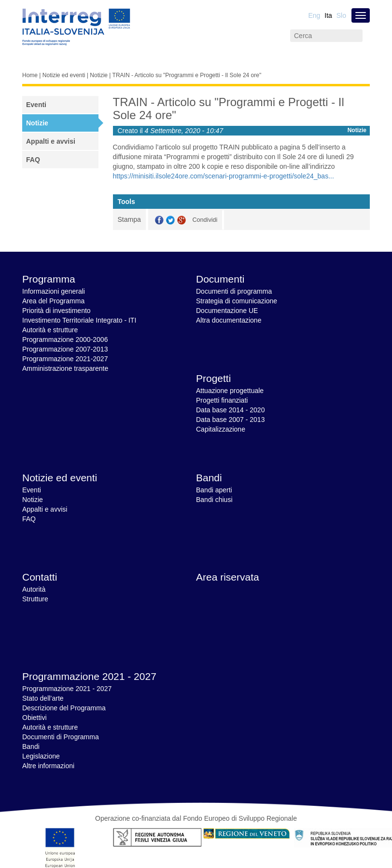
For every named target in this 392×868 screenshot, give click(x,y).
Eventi (36, 105)
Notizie (99, 75)
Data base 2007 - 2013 (230, 420)
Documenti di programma (234, 291)
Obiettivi (35, 718)
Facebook (159, 220)
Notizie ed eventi (64, 75)
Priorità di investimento (56, 311)
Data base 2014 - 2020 (230, 410)
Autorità (34, 589)
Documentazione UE (227, 311)
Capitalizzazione (221, 429)
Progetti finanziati (222, 400)
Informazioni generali (54, 291)
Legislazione (41, 756)
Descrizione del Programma (64, 708)
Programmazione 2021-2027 (65, 359)
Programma (49, 279)
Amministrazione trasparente (65, 368)
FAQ (33, 160)
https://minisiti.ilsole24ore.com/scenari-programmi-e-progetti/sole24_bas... (224, 176)
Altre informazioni (48, 766)
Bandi (209, 478)
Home (30, 75)
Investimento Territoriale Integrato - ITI (79, 320)
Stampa (129, 219)
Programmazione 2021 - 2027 (89, 676)
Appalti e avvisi (51, 141)
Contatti (40, 577)
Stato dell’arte (43, 698)
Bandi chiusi (214, 500)
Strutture (35, 599)
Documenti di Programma (61, 737)
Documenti (220, 279)
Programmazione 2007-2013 (65, 349)
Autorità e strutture (50, 330)
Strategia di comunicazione (237, 301)
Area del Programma (53, 301)
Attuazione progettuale (230, 391)
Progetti (213, 378)
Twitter (170, 220)
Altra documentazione (229, 320)
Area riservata (228, 577)
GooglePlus (182, 220)
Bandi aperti (214, 490)
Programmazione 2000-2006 (65, 339)
